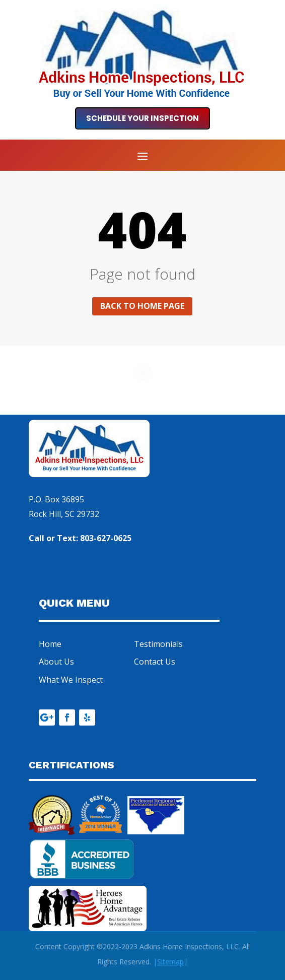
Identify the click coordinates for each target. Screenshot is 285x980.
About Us (56, 662)
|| (170, 962)
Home (50, 644)
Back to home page (142, 306)
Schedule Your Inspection (142, 118)
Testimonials (158, 644)
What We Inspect (71, 680)
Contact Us (155, 662)
